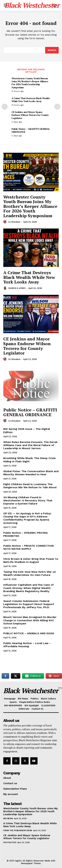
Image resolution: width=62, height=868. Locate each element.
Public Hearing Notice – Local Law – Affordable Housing (27, 645)
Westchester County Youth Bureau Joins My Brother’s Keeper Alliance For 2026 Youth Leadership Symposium (30, 83)
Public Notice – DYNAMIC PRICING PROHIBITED (25, 534)
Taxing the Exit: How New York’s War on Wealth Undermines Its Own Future (30, 573)
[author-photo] (5, 222)
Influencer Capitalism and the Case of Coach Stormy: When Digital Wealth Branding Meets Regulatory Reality (28, 588)
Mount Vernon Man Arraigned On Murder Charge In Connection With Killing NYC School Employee (30, 620)
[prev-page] (5, 107)
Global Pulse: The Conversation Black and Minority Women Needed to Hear (31, 473)
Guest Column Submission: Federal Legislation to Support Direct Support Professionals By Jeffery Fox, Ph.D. (29, 604)
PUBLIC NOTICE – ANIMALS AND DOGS (29, 633)
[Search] (52, 50)
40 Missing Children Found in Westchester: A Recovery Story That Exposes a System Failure (28, 500)
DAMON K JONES (17, 288)
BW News (8, 818)
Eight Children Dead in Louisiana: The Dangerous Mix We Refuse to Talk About (30, 486)
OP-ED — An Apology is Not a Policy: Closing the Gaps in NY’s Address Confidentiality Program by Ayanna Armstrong (27, 518)
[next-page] (57, 107)
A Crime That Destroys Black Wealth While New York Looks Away (31, 100)
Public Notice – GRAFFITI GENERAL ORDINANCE (31, 130)
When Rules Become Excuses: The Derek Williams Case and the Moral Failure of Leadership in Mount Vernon (30, 445)
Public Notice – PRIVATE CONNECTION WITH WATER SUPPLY (29, 547)
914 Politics (10, 842)
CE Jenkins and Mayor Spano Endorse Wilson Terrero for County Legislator (30, 115)
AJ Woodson (14, 222)
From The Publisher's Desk (18, 830)
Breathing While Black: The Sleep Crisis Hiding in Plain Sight (30, 460)
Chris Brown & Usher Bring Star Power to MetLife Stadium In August (31, 560)
